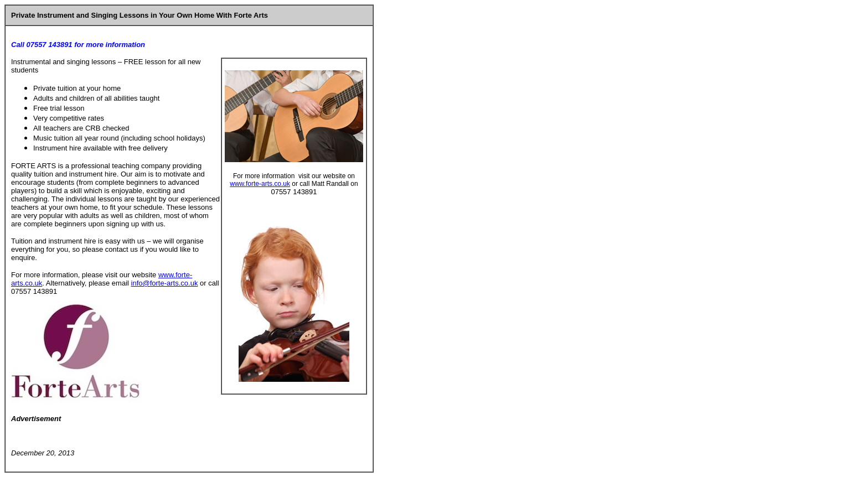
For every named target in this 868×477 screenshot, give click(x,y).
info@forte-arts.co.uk (165, 283)
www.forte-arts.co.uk (260, 184)
